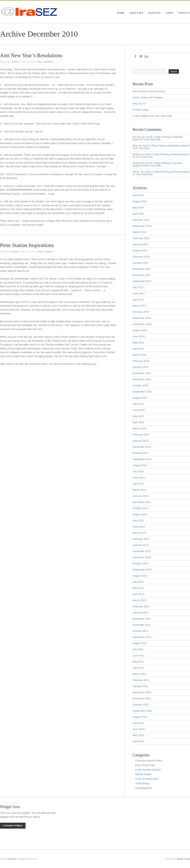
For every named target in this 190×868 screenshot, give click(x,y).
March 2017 (139, 306)
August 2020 (140, 201)
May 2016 (138, 343)
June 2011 (139, 656)
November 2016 (142, 318)
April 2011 (138, 668)
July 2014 (138, 471)
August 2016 (140, 330)
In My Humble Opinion (148, 770)
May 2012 (138, 588)
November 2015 (142, 379)
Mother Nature (143, 774)
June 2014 (139, 478)
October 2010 (140, 705)
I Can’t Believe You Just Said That (152, 116)
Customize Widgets (13, 825)
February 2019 (141, 238)
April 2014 (138, 484)
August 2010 (140, 717)
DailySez (154, 13)
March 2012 (139, 600)
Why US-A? (139, 104)
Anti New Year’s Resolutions (31, 55)
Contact (184, 13)
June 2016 (139, 336)
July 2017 (138, 287)
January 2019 (140, 244)
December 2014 (142, 447)
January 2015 (140, 441)
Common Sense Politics (149, 761)
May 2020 (138, 208)
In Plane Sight (141, 110)
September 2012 (142, 570)
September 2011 (142, 637)
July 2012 (138, 582)
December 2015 (142, 373)
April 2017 (138, 300)
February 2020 (141, 220)
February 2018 (141, 257)
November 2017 (142, 275)
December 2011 (142, 619)
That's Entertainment (147, 779)
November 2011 (142, 625)
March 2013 (139, 533)
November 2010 (142, 698)
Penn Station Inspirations (27, 245)
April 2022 (138, 195)
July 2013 (138, 521)
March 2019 (139, 232)
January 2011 (140, 686)
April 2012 (138, 594)
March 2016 (139, 355)
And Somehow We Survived (149, 91)
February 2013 (141, 539)
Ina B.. (136, 172)
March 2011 (139, 674)
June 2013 (139, 527)
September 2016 (142, 324)
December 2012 (142, 551)
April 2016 (138, 349)
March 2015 (139, 428)
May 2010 (138, 735)
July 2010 (138, 723)
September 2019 (142, 226)
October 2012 (140, 563)
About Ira (136, 13)
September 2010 (142, 711)
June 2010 (139, 729)
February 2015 (141, 435)
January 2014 (140, 496)
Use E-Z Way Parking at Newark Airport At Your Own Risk (158, 138)
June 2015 (139, 410)
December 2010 (142, 692)
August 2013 (140, 514)
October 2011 (140, 631)
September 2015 (142, 392)
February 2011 (141, 680)
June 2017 (139, 293)
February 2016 (141, 361)
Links (169, 13)
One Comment (45, 62)
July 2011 (138, 649)
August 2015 (140, 398)
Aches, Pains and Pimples (148, 97)
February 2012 (141, 606)
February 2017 (141, 312)
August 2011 (140, 643)
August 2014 (140, 465)
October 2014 (140, 453)
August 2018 (140, 251)
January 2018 (140, 263)
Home (121, 13)
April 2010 (138, 741)
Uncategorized (143, 788)
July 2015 (138, 404)
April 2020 (138, 214)
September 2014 (142, 459)
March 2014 (139, 490)
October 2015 (140, 386)
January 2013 (140, 545)
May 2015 (138, 416)
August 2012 (140, 576)
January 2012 (140, 613)
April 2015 (138, 422)
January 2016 (140, 367)
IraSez (15, 62)
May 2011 (138, 662)
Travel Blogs (142, 783)
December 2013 (142, 502)
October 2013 (140, 508)
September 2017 (142, 281)
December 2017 (142, 269)
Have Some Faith (145, 765)
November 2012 (142, 557)
